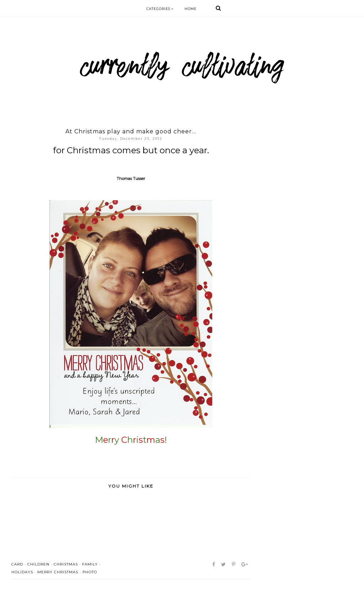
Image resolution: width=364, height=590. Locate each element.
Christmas (66, 564)
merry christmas (58, 572)
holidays (22, 572)
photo (90, 572)
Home (191, 9)
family (90, 564)
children (38, 564)
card (17, 564)
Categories (160, 9)
